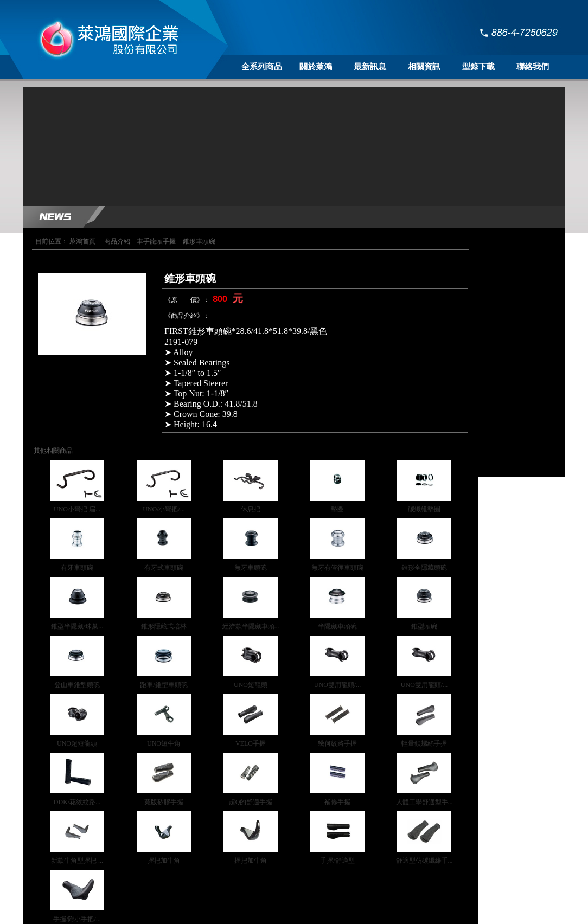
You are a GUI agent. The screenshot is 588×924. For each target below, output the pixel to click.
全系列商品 (262, 67)
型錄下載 (478, 67)
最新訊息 (370, 67)
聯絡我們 (533, 67)
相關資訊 (424, 67)
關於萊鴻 (316, 67)
